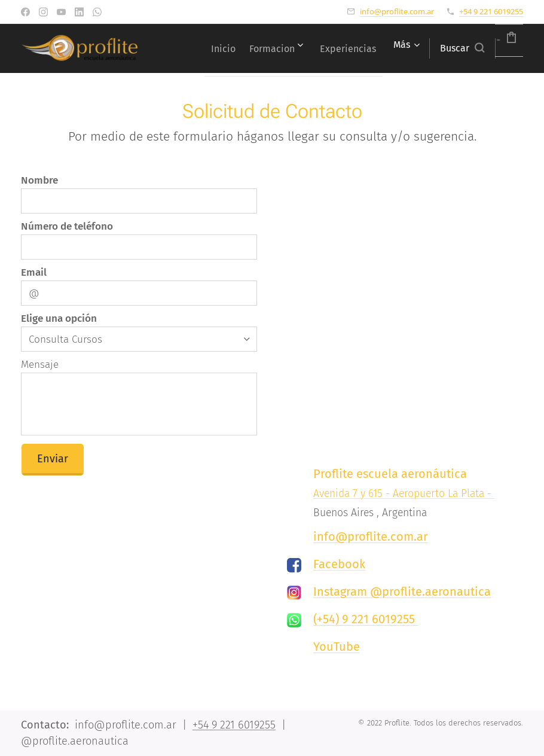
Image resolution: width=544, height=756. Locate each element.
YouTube (337, 647)
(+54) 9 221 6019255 (366, 619)
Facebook (339, 564)
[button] (432, 48)
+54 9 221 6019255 (491, 11)
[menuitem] (254, 48)
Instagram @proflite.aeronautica (402, 592)
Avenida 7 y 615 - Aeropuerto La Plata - (404, 494)
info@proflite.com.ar (397, 11)
